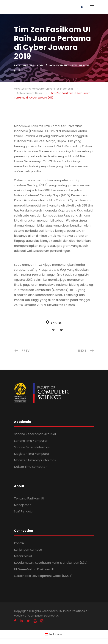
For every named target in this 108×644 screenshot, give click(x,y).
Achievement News (64, 65)
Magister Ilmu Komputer (32, 454)
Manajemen (23, 505)
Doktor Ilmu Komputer (30, 467)
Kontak (19, 543)
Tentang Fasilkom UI (29, 498)
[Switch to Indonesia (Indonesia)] (54, 634)
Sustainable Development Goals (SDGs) (43, 576)
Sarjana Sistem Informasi (32, 447)
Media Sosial (23, 556)
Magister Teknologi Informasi (35, 460)
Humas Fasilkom (31, 65)
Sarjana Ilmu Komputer (31, 441)
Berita (84, 65)
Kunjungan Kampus (28, 550)
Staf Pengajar (24, 511)
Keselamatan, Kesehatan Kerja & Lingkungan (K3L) (51, 563)
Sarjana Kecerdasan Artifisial (35, 434)
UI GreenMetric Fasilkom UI (34, 569)
